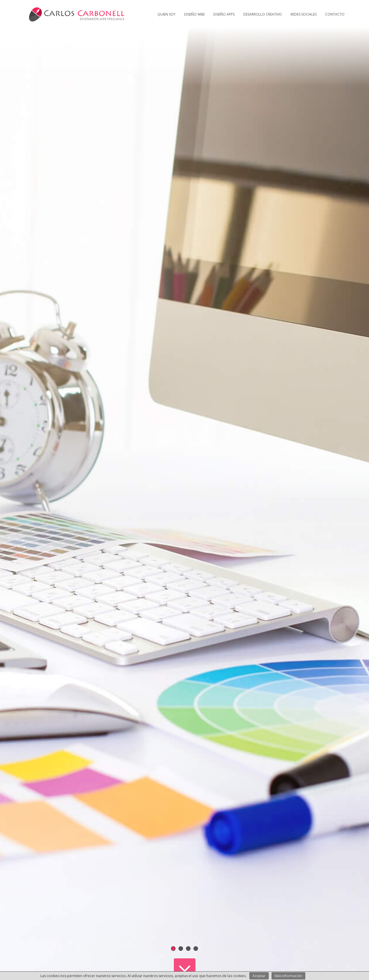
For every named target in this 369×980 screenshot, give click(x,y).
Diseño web (194, 14)
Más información (288, 976)
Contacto (335, 14)
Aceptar (259, 976)
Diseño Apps (224, 14)
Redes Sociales (304, 14)
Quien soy (166, 14)
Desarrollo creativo (263, 14)
